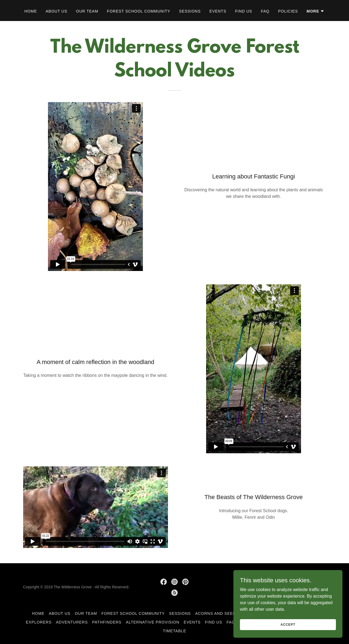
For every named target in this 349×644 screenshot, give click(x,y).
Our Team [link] (87, 11)
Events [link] (218, 11)
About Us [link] (57, 11)
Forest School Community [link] (139, 11)
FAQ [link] (265, 11)
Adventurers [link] (72, 622)
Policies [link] (288, 11)
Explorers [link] (39, 622)
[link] (164, 582)
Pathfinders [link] (107, 622)
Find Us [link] (244, 11)
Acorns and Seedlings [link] (222, 613)
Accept (288, 636)
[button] (315, 11)
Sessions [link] (190, 11)
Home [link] (31, 11)
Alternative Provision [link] (153, 622)
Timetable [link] (174, 631)
